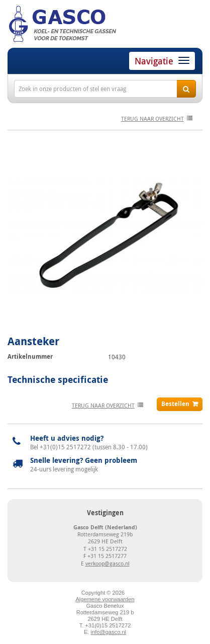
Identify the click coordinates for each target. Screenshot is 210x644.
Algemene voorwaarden (105, 599)
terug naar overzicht (152, 118)
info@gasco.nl (109, 632)
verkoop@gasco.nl (108, 563)
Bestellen (175, 404)
